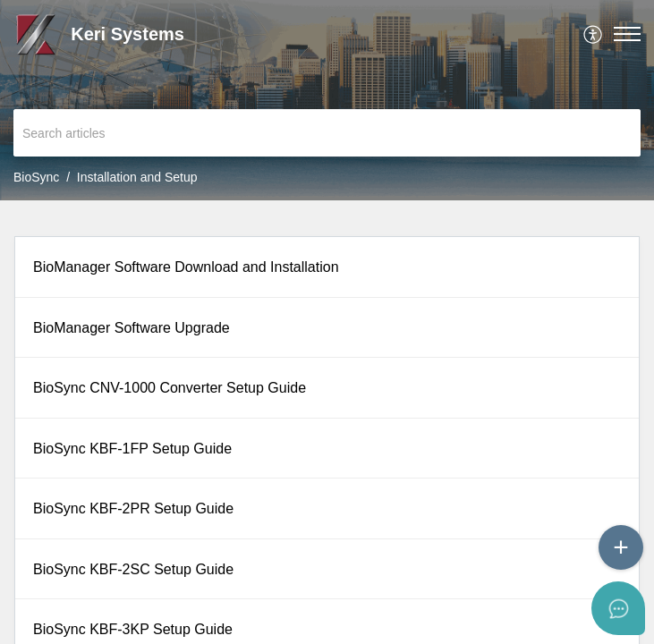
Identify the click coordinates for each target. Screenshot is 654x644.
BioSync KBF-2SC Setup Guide (133, 569)
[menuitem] (594, 34)
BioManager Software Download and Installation (186, 267)
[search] (327, 133)
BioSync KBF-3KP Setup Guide (133, 629)
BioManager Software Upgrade (132, 328)
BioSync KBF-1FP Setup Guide (132, 449)
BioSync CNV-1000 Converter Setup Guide (170, 388)
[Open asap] (618, 608)
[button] (594, 34)
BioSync (36, 177)
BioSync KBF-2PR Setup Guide (133, 508)
